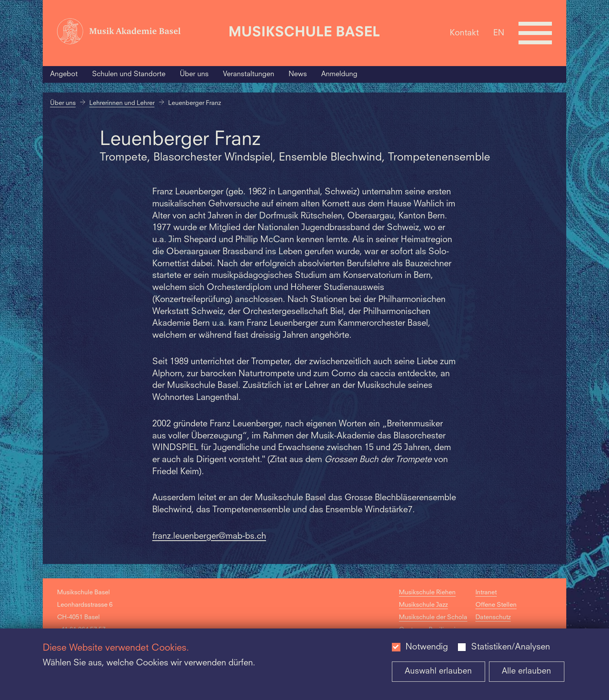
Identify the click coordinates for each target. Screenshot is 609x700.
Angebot (64, 74)
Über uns (194, 74)
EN (499, 33)
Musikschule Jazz (423, 605)
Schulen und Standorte (129, 74)
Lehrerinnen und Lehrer (122, 103)
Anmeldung (339, 74)
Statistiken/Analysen (511, 647)
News (298, 74)
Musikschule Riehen (427, 593)
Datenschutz (493, 618)
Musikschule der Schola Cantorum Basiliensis (433, 624)
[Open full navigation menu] (535, 33)
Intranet (486, 593)
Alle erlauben (526, 671)
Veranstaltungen (249, 74)
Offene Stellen (496, 605)
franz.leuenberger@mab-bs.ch (209, 536)
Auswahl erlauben (438, 671)
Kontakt (464, 33)
